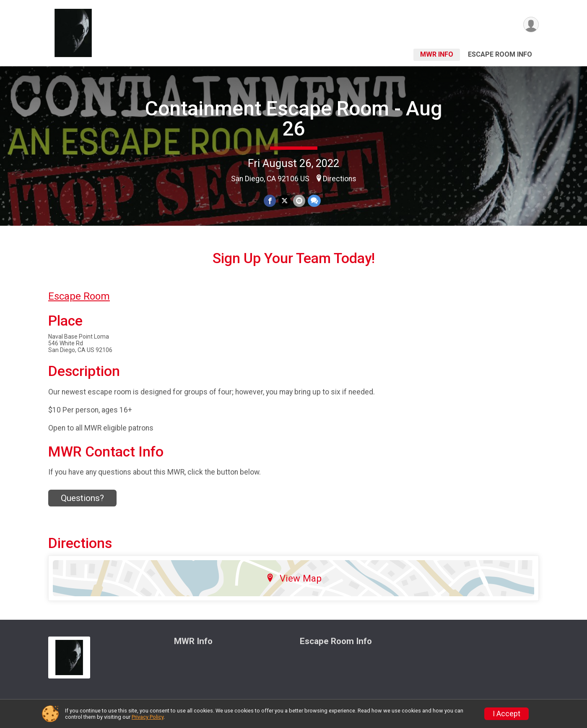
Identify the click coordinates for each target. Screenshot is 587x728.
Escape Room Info (500, 54)
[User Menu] (531, 25)
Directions (340, 179)
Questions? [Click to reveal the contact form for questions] (82, 498)
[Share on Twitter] (284, 201)
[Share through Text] (314, 201)
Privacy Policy (148, 717)
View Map (294, 578)
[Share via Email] (299, 201)
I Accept (506, 714)
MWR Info (437, 54)
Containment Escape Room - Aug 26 (294, 119)
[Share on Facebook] (270, 201)
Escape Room (79, 296)
